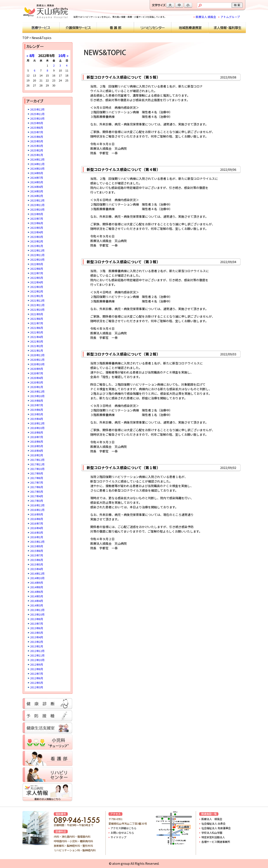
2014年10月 (37, 578)
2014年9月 (37, 583)
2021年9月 (37, 314)
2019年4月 (37, 419)
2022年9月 (37, 264)
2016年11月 (37, 510)
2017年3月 (37, 501)
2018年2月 (37, 455)
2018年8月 (37, 432)
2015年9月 (37, 546)
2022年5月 (37, 278)
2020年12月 (37, 355)
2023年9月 (37, 214)
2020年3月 (37, 382)
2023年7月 (37, 219)
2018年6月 (37, 441)
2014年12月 (37, 573)
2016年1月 (37, 537)
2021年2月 (37, 346)
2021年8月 (37, 319)
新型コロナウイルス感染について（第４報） (123, 169)
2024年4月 (37, 187)
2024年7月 (37, 178)
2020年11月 (37, 360)
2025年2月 (37, 150)
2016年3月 (37, 532)
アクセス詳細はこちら (124, 828)
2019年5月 (37, 414)
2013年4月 (37, 637)
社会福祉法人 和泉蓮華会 (216, 828)
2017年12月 (37, 460)
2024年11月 (37, 164)
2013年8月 (37, 619)
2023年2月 (37, 241)
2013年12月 (37, 610)
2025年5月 (37, 141)
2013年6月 (37, 628)
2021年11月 (37, 305)
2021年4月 (37, 337)
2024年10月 (37, 168)
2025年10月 (37, 118)
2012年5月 (37, 683)
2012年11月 (37, 655)
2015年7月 (37, 555)
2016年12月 (37, 505)
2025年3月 (37, 146)
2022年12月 (37, 250)
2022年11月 (37, 255)
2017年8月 (37, 478)
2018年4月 (37, 451)
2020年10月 (37, 364)
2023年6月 (37, 223)
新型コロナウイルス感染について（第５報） (123, 77)
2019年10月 (37, 396)
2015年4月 (37, 569)
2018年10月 (37, 428)
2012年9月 (37, 664)
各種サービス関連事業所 (216, 842)
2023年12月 (37, 200)
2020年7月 (37, 373)
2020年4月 (37, 378)
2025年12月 (37, 109)
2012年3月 (37, 687)
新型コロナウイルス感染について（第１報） (123, 468)
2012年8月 (37, 669)
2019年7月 (37, 405)
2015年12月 (37, 542)
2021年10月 (37, 310)
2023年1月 (37, 246)
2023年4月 (37, 232)
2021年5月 (37, 332)
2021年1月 (37, 350)
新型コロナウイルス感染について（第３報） (123, 262)
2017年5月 (37, 492)
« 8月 (31, 55)
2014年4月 (37, 601)
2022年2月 (37, 291)
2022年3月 (37, 287)
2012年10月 (37, 660)
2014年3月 (37, 605)
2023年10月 (37, 209)
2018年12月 (37, 423)
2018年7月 (37, 437)
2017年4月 (37, 496)
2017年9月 (37, 473)
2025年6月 (37, 137)
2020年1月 (37, 387)
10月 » (63, 55)
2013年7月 (37, 623)
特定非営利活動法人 (213, 837)
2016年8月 (37, 519)
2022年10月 (37, 259)
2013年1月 (37, 646)
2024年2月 (37, 196)
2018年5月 (37, 446)
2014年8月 (37, 587)
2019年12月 (37, 391)
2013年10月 (37, 614)
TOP (25, 38)
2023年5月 (37, 228)
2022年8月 (37, 269)
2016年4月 (37, 528)
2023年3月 (37, 237)
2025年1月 (37, 155)
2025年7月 (37, 132)
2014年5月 (37, 596)
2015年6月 (37, 560)
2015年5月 (37, 564)
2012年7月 (37, 674)
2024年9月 (37, 173)
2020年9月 (37, 369)
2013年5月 (37, 633)
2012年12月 (37, 651)
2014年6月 (37, 592)
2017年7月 (37, 482)
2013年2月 (37, 642)
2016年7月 (37, 523)
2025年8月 (37, 128)
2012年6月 (37, 678)
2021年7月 (37, 323)
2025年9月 (37, 123)
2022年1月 (37, 296)
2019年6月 (37, 410)
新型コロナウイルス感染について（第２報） (123, 354)
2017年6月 (37, 487)
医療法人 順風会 (206, 17)
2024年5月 (37, 182)
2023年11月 (37, 205)
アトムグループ (230, 17)
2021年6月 (37, 328)
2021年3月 (37, 341)
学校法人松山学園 (212, 833)
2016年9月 (37, 514)
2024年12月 (37, 159)
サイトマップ (118, 837)
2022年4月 (37, 282)
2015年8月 (37, 551)
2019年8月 (37, 401)
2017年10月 (37, 469)
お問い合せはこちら (122, 833)
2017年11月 (37, 464)
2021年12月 (37, 300)
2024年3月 (37, 191)
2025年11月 (37, 114)
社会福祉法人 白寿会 (213, 824)
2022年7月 (37, 273)
